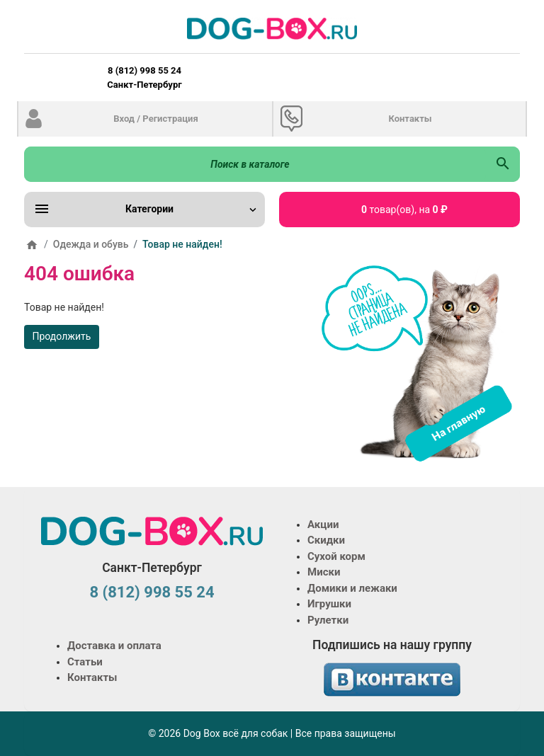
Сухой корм (336, 556)
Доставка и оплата (114, 646)
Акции (323, 525)
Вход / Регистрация (155, 119)
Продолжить (62, 336)
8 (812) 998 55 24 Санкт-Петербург (144, 78)
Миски (324, 572)
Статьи (85, 662)
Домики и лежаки (352, 588)
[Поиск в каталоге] (255, 164)
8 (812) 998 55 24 (152, 592)
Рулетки (328, 620)
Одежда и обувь (91, 244)
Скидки (326, 540)
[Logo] (272, 28)
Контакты (410, 119)
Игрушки (329, 604)
